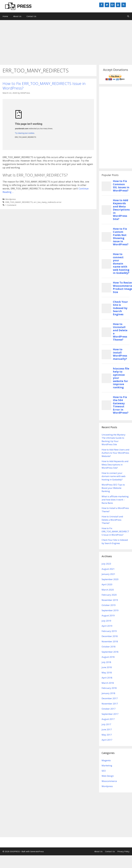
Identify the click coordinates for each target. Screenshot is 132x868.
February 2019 (109, 631)
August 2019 (108, 615)
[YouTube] (118, 5)
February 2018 (109, 688)
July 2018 (106, 662)
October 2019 (109, 605)
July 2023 (106, 564)
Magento (106, 760)
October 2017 (109, 709)
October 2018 (109, 647)
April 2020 (107, 584)
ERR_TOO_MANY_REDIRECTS (19, 202)
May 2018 (107, 673)
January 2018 (108, 693)
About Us (17, 16)
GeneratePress (37, 851)
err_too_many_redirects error (48, 202)
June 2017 (107, 729)
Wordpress (11, 199)
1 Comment (11, 205)
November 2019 (110, 600)
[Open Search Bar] (128, 16)
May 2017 (107, 735)
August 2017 (108, 719)
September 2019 (110, 610)
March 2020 (108, 590)
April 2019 (107, 626)
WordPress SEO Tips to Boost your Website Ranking (113, 488)
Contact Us (31, 16)
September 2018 (110, 652)
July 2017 (106, 724)
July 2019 (106, 621)
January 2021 (108, 574)
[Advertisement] (66, 41)
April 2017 (107, 740)
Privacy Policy (123, 851)
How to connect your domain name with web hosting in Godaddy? (114, 476)
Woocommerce (109, 781)
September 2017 (110, 714)
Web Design (108, 776)
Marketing (107, 765)
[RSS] (124, 5)
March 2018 (108, 683)
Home (5, 16)
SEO (104, 771)
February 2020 (109, 595)
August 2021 (108, 569)
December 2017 (110, 698)
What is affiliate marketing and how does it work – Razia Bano (115, 500)
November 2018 (110, 641)
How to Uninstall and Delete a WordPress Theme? (112, 520)
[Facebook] (101, 5)
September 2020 (110, 579)
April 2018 (107, 678)
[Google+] (112, 5)
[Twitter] (107, 5)
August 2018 (108, 657)
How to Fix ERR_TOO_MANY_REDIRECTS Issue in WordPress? (44, 86)
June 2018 (107, 667)
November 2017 (110, 704)
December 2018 (110, 636)
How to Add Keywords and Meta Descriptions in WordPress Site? (115, 465)
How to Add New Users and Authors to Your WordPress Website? (115, 453)
